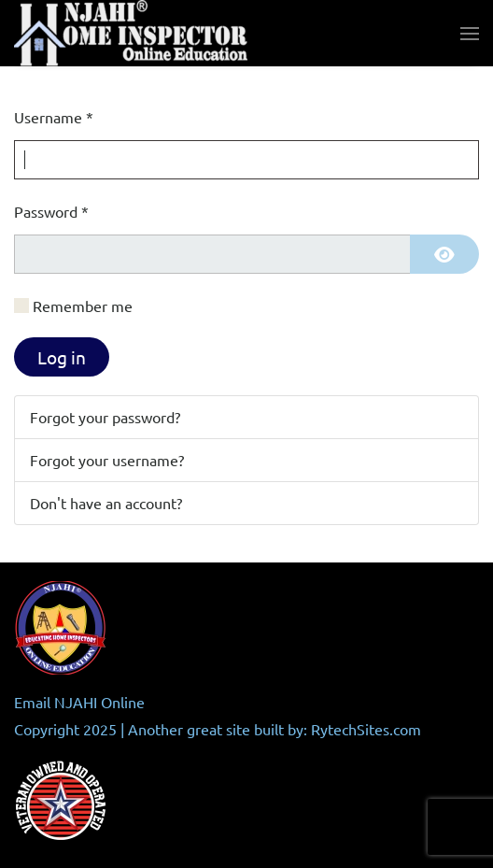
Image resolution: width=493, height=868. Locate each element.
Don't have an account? (106, 503)
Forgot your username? (107, 460)
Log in (62, 357)
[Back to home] (131, 33)
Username (54, 117)
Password (51, 211)
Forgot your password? (105, 417)
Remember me (83, 306)
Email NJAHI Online (79, 702)
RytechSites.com (366, 729)
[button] (470, 34)
